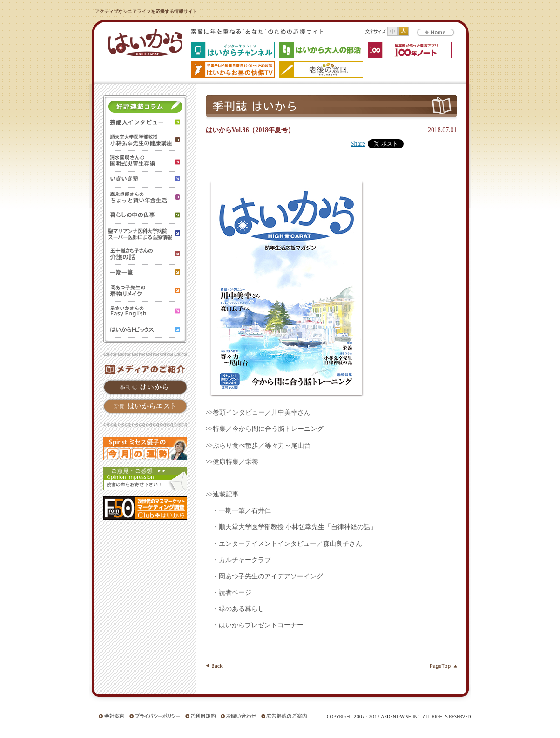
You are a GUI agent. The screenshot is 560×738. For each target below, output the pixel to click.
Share (358, 144)
